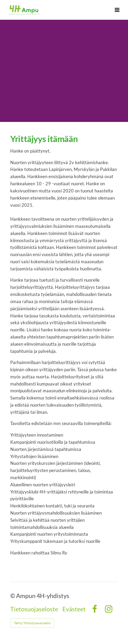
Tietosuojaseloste (34, 609)
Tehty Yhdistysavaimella (32, 623)
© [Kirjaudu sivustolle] (13, 596)
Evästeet (74, 609)
